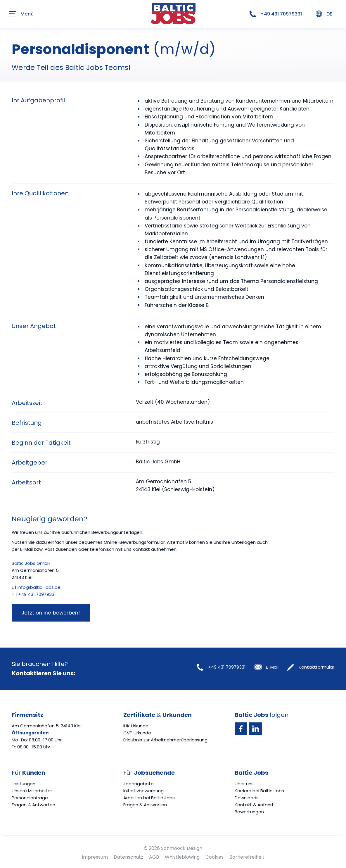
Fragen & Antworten (33, 805)
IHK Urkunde (136, 726)
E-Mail (267, 667)
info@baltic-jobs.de (39, 587)
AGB (154, 857)
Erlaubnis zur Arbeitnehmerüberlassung (165, 740)
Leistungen (24, 784)
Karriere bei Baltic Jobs (259, 791)
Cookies (214, 857)
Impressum (95, 857)
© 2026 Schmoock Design (173, 848)
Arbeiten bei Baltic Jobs (149, 798)
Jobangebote (139, 784)
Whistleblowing (182, 857)
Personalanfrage (30, 798)
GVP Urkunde (137, 733)
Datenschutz (128, 857)
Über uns (244, 784)
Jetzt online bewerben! (51, 613)
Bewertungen (249, 812)
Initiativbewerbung (143, 791)
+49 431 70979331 (276, 14)
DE (324, 14)
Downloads (247, 798)
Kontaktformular (311, 667)
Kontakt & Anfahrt (254, 805)
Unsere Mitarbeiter (32, 791)
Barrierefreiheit (247, 857)
